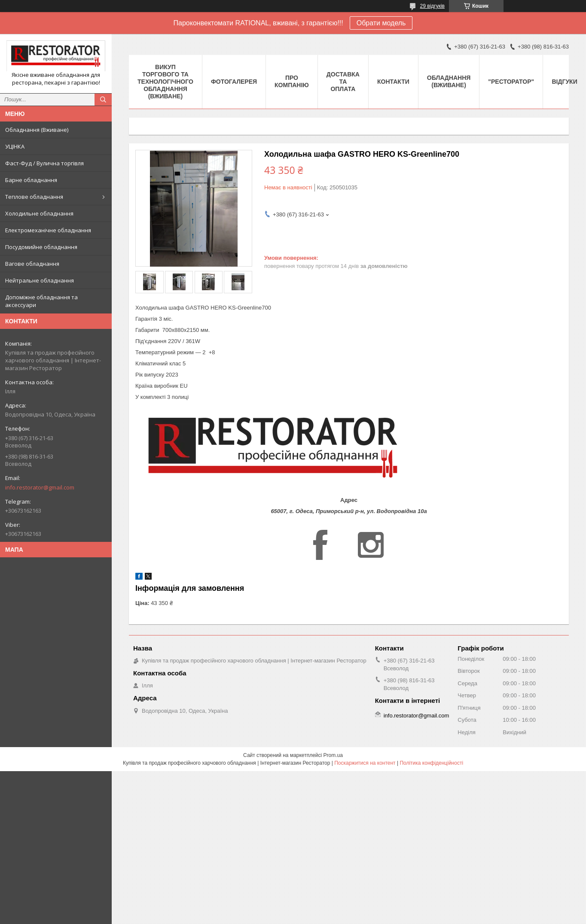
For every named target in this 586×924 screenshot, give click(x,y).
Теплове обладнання (34, 197)
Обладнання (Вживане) (37, 130)
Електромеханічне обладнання (48, 230)
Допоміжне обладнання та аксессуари (41, 301)
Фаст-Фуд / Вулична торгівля (44, 163)
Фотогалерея (234, 82)
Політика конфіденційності (431, 763)
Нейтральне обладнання (40, 280)
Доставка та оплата (343, 82)
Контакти (393, 82)
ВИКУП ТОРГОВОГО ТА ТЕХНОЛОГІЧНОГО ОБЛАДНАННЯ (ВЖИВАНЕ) (165, 82)
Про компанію (292, 81)
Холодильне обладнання (39, 213)
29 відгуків (432, 6)
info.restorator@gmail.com (40, 487)
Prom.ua (333, 755)
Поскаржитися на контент (365, 763)
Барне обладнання (31, 180)
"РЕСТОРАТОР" (511, 82)
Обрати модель (381, 23)
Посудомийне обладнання (41, 247)
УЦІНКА (15, 146)
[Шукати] (103, 100)
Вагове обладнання (32, 264)
